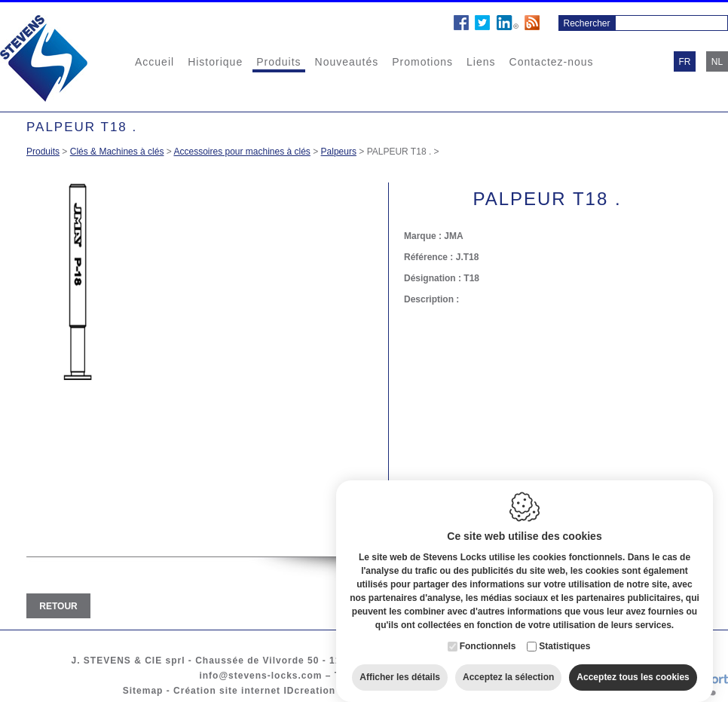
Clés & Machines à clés (117, 152)
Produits (278, 62)
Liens (481, 62)
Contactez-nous (552, 62)
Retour (58, 606)
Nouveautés (347, 62)
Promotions (422, 62)
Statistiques (564, 637)
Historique (215, 62)
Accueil (154, 62)
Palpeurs (339, 152)
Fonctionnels (488, 637)
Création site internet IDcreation (254, 691)
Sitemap (143, 691)
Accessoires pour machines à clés (242, 152)
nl (717, 62)
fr (685, 62)
